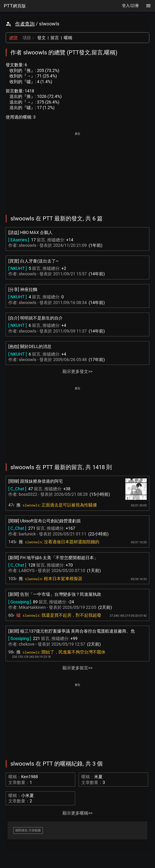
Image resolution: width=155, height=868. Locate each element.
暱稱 (68, 38)
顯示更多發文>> (77, 371)
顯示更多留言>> (77, 668)
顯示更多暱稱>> (77, 813)
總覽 (14, 38)
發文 (41, 38)
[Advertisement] (77, 170)
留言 (55, 38)
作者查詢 (25, 24)
